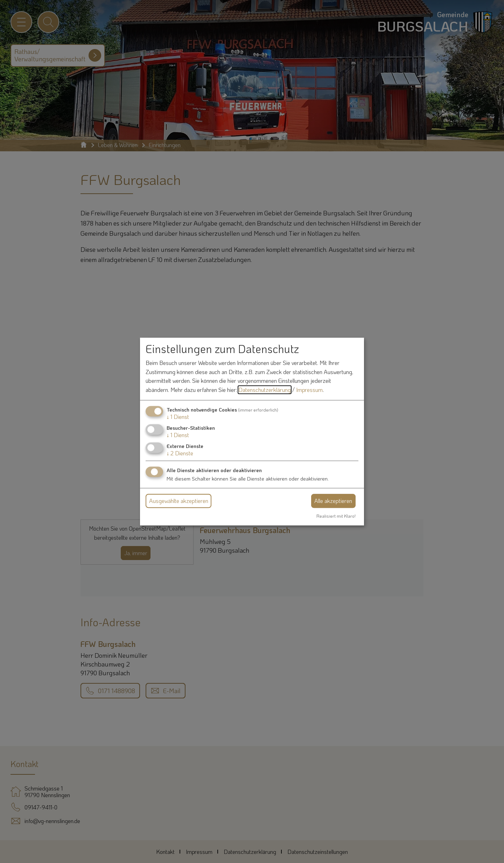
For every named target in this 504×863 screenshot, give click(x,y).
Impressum (309, 390)
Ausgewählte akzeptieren (179, 501)
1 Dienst (178, 417)
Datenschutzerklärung (265, 390)
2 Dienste (180, 453)
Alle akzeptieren (333, 501)
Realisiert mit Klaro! (336, 516)
